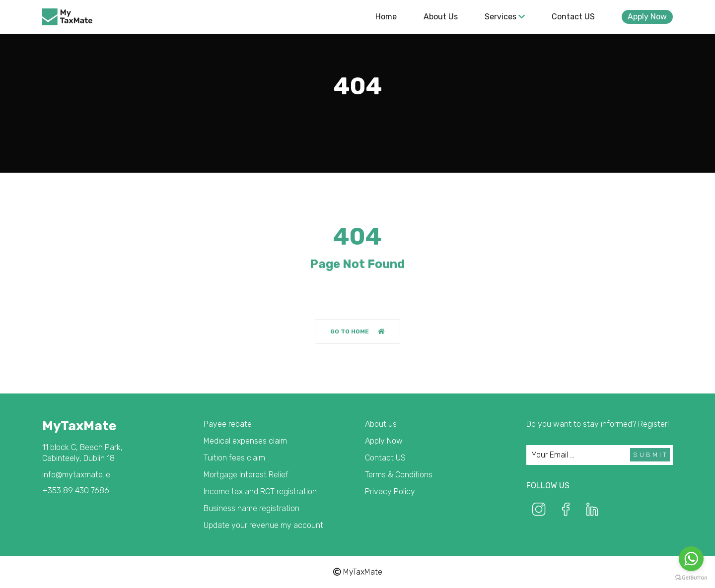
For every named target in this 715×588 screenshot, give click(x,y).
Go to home (357, 332)
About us (441, 17)
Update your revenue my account (263, 525)
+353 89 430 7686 (76, 490)
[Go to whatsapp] (691, 559)
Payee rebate (228, 424)
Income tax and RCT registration (260, 491)
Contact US (573, 17)
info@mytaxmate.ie (76, 475)
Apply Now (647, 17)
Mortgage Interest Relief (246, 475)
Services (505, 17)
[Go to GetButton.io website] (691, 578)
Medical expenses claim (245, 441)
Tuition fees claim (234, 458)
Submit (651, 455)
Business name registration (251, 508)
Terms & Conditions (399, 475)
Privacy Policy (390, 491)
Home (386, 17)
